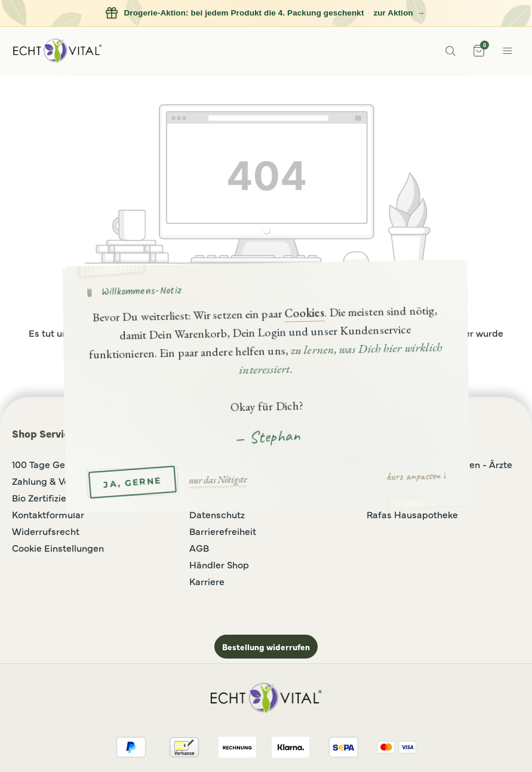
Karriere (207, 581)
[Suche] (450, 51)
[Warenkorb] (479, 51)
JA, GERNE (132, 482)
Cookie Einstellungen (58, 548)
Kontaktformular (48, 514)
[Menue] (508, 51)
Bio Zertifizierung (49, 497)
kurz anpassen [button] (413, 475)
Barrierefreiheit (223, 531)
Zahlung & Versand (53, 481)
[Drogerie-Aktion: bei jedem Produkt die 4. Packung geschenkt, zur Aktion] (266, 13)
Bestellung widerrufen (266, 647)
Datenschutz (217, 514)
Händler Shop (219, 564)
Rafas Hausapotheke (412, 514)
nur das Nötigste (217, 479)
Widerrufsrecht (46, 531)
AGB (199, 548)
